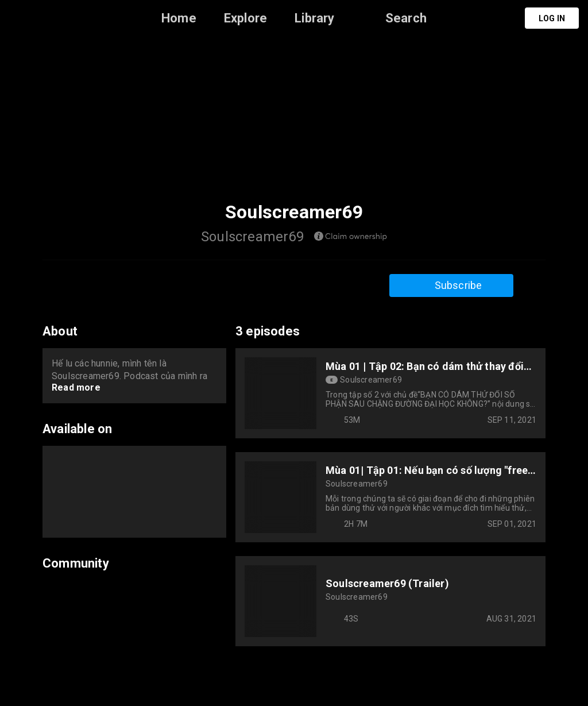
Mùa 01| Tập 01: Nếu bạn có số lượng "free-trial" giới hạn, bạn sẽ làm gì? (429, 470)
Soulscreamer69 (371, 380)
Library (314, 18)
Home (179, 18)
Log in (552, 18)
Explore (245, 18)
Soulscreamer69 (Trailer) (387, 583)
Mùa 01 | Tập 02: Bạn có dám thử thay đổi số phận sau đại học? (425, 366)
